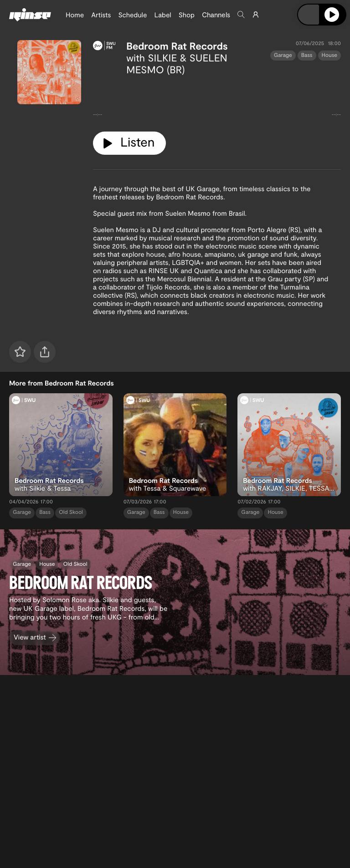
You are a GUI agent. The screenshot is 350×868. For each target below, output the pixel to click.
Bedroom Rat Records (177, 46)
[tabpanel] (217, 100)
